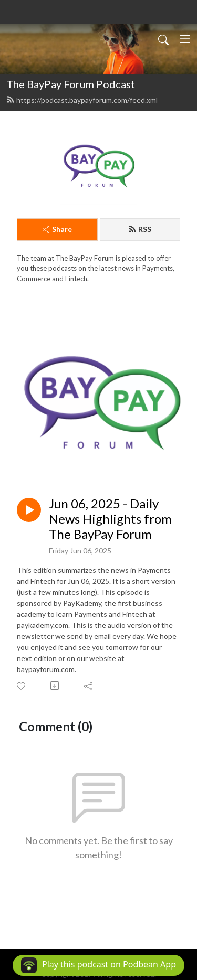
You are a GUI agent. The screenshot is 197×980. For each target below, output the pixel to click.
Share (57, 229)
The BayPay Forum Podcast (71, 84)
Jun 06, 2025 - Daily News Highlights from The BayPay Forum (110, 519)
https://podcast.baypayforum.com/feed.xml (82, 100)
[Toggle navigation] (185, 39)
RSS (140, 229)
